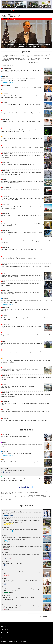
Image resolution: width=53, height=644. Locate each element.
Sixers (4, 477)
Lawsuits (5, 102)
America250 (7, 595)
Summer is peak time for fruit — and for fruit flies (14, 497)
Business (5, 179)
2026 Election (6, 85)
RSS (2, 638)
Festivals (5, 443)
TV (3, 137)
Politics (5, 222)
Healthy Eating (8, 527)
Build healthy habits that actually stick (11, 500)
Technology (5, 410)
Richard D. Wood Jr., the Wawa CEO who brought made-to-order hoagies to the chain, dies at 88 (13, 55)
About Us (4, 624)
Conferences (7, 510)
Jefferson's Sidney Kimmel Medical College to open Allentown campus (39, 59)
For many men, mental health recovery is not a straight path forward (39, 492)
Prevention (5, 299)
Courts (4, 273)
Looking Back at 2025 (8, 154)
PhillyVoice (4, 11)
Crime (4, 282)
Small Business (8, 587)
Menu (51, 11)
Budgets (14, 19)
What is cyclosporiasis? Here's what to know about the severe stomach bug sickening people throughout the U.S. (13, 59)
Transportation (7, 188)
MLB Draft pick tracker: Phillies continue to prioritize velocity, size (13, 65)
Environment (6, 401)
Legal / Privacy (5, 632)
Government (7, 19)
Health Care (7, 544)
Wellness (6, 561)
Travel (5, 536)
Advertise (4, 627)
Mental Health (6, 77)
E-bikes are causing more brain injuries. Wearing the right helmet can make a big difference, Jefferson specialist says (13, 492)
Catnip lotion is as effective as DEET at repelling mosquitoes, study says (39, 497)
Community (7, 519)
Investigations (6, 68)
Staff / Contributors (7, 635)
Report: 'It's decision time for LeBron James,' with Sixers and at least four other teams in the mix (39, 55)
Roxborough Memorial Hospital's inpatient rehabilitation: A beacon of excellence (38, 495)
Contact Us (4, 629)
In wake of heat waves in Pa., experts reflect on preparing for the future (39, 62)
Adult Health (7, 604)
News (12, 11)
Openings (6, 570)
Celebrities (5, 94)
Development (6, 418)
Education (5, 367)
